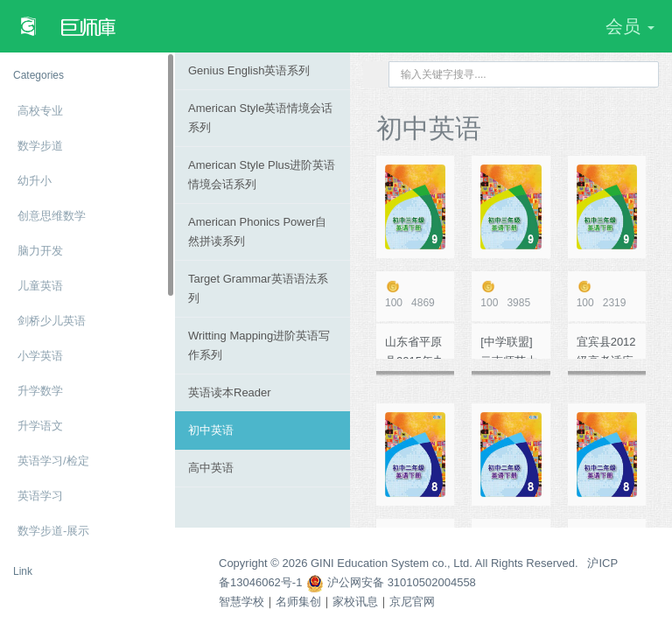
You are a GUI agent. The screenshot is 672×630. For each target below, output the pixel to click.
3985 (511, 294)
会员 (630, 26)
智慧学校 (241, 602)
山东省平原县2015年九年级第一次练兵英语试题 (415, 347)
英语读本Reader (230, 392)
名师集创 (298, 602)
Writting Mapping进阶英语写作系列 (259, 345)
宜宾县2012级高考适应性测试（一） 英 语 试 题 (606, 347)
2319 (607, 294)
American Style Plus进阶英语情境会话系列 (262, 175)
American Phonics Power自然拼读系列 (257, 231)
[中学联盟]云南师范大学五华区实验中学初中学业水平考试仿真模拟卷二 (509, 347)
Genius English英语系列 (249, 70)
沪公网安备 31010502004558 (391, 582)
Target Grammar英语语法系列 (258, 288)
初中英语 (211, 430)
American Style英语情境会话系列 (260, 118)
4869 (415, 294)
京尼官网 (412, 602)
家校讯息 (355, 602)
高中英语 (211, 468)
